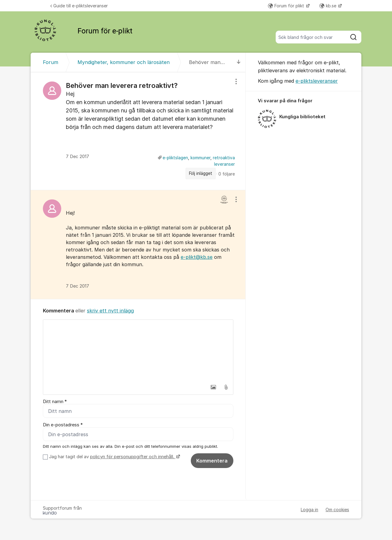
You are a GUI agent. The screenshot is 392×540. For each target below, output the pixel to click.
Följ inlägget (201, 173)
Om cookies (337, 510)
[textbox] (138, 350)
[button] (213, 387)
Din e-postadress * (63, 425)
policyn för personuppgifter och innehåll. (133, 457)
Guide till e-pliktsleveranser (79, 6)
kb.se (328, 6)
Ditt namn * (55, 402)
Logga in (309, 510)
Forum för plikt (287, 6)
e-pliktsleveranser (317, 81)
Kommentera (212, 461)
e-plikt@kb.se (197, 257)
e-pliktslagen (175, 158)
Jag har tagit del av (114, 457)
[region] (138, 131)
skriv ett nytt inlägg (110, 311)
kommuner (200, 158)
